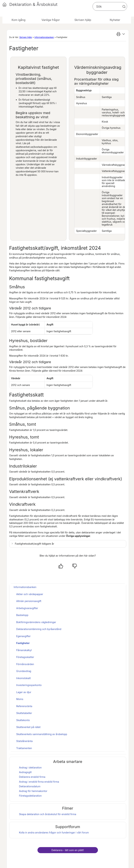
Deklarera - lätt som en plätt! (68, 850)
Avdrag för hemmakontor (33, 791)
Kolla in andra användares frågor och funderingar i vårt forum (54, 832)
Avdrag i (31, 782)
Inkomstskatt (23, 678)
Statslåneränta (24, 741)
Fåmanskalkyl (24, 650)
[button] (124, 7)
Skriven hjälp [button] (83, 20)
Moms (20, 699)
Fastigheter (23, 643)
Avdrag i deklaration (30, 767)
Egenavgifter (23, 636)
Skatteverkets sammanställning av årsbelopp (42, 734)
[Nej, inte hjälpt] (75, 566)
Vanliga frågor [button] (51, 20)
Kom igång (18, 20)
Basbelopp (22, 615)
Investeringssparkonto (29, 685)
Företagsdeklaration (30, 796)
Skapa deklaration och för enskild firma (48, 814)
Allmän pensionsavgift (29, 601)
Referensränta (24, 706)
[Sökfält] (110, 6)
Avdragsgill (25, 772)
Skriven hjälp (26, 37)
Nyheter (115, 20)
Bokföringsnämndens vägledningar (36, 622)
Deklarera (32, 777)
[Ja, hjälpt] (61, 566)
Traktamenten (24, 748)
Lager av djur (24, 692)
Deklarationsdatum (30, 786)
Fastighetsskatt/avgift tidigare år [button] (34, 544)
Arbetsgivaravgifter (27, 608)
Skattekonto (23, 720)
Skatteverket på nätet (28, 727)
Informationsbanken (44, 37)
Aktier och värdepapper (30, 594)
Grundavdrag (24, 671)
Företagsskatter (25, 657)
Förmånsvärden (25, 664)
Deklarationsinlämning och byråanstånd (39, 629)
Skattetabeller (24, 713)
